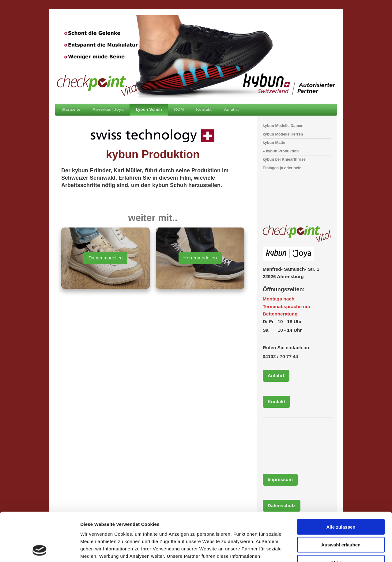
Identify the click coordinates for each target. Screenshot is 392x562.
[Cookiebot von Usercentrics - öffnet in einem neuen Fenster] (40, 550)
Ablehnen (341, 517)
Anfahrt (276, 375)
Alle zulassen (341, 481)
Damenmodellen (105, 258)
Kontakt (276, 401)
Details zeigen (326, 550)
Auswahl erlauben (341, 499)
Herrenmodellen (200, 258)
